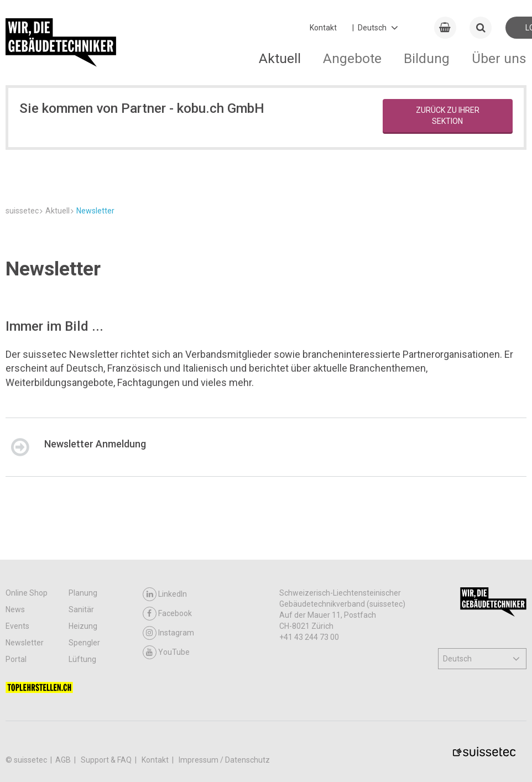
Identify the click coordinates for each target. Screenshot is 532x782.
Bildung (427, 58)
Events (17, 748)
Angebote (352, 58)
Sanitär (81, 731)
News (15, 731)
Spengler (84, 764)
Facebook (167, 735)
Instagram (168, 755)
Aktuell (280, 58)
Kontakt (323, 28)
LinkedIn (165, 716)
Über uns (499, 58)
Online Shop (27, 715)
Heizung (83, 748)
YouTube (166, 774)
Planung (83, 715)
